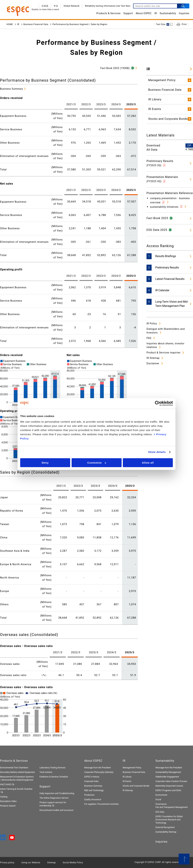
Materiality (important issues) (169, 786)
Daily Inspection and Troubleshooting (57, 793)
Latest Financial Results (170, 279)
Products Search (8, 806)
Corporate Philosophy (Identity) (99, 772)
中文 (56, 6)
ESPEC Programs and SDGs (168, 790)
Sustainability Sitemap (166, 832)
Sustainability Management (168, 772)
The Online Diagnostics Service (54, 798)
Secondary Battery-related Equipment (17, 772)
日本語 (45, 6)
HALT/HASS (6, 784)
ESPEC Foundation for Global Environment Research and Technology (169, 820)
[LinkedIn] (3, 839)
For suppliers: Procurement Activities (102, 804)
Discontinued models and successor (56, 810)
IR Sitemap (153, 358)
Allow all (148, 463)
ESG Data (160, 812)
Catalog (4, 797)
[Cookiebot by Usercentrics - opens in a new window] (157, 403)
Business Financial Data (36, 24)
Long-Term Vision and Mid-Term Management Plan (172, 304)
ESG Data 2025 (157, 230)
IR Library (127, 777)
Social (158, 800)
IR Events (127, 781)
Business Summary (11, 89)
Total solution (46, 772)
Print (184, 24)
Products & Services (108, 13)
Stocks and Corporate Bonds (136, 786)
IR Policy (152, 323)
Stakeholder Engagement (167, 777)
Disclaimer (153, 363)
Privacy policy (7, 863)
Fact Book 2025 (157, 218)
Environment (161, 795)
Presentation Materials (162, 179)
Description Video (8, 801)
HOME (10, 24)
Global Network (71, 6)
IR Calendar (162, 290)
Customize (97, 463)
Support (128, 13)
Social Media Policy (73, 863)
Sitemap (51, 863)
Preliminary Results (160, 163)
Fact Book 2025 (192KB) (115, 68)
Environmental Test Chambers (14, 768)
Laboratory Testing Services (52, 768)
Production (89, 795)
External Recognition (165, 827)
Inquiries (184, 13)
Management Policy (132, 768)
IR (156, 13)
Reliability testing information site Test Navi (108, 6)
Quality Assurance (93, 800)
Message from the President (97, 768)
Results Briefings (166, 256)
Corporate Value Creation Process (171, 781)
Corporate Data (91, 781)
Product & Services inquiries (163, 353)
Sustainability (168, 13)
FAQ (149, 338)
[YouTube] (12, 839)
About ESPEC (144, 13)
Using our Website (31, 863)
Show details (157, 452)
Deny (45, 463)
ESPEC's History (92, 777)
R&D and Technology (94, 790)
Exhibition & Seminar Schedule (54, 777)
